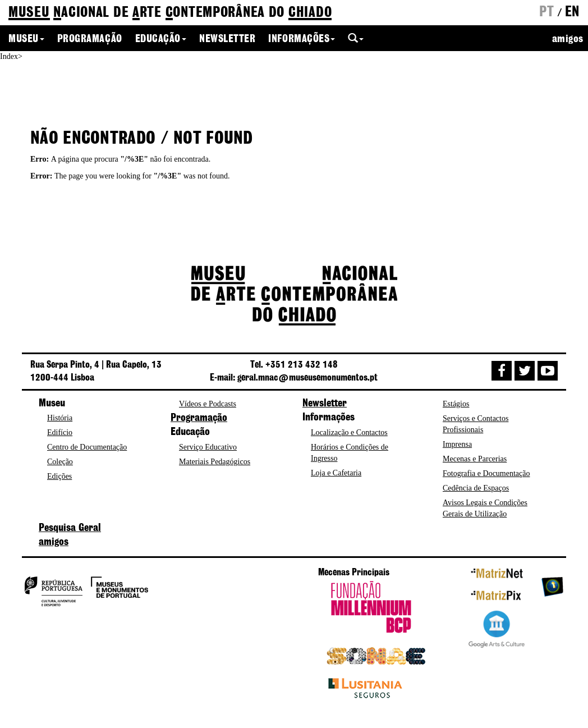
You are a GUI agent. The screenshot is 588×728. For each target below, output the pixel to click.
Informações (302, 39)
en (572, 12)
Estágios (456, 404)
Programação (90, 39)
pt (546, 12)
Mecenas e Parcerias (475, 459)
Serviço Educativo (208, 447)
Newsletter (227, 39)
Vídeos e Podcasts (208, 404)
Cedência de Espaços (476, 488)
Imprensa (457, 444)
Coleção (60, 462)
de (170, 13)
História (60, 418)
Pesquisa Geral (70, 528)
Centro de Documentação (87, 447)
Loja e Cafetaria (336, 473)
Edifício (60, 432)
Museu (26, 39)
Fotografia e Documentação (486, 473)
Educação (161, 39)
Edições (59, 476)
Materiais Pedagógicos (215, 462)
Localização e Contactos (349, 432)
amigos (568, 39)
